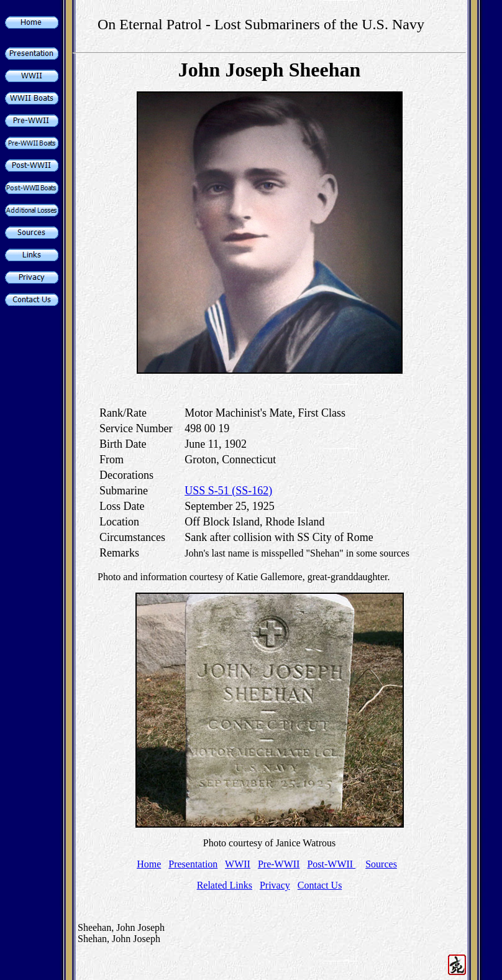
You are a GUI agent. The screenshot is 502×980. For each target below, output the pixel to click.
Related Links (225, 885)
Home (149, 864)
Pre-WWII (279, 864)
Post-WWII (331, 864)
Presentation (193, 864)
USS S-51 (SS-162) (228, 491)
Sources (381, 864)
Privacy (275, 885)
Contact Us (320, 885)
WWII (238, 864)
